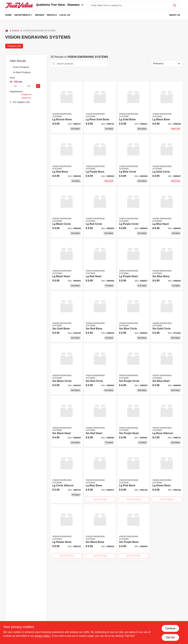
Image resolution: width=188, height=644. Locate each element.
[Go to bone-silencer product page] (167, 421)
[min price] (15, 86)
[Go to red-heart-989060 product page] (100, 421)
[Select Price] (38, 86)
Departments (22, 15)
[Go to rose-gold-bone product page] (100, 107)
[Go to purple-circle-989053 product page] (133, 369)
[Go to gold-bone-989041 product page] (133, 107)
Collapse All (26, 95)
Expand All (26, 98)
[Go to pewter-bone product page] (67, 532)
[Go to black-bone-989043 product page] (100, 532)
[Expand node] (11, 102)
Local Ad (65, 15)
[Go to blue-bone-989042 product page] (167, 264)
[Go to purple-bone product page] (100, 160)
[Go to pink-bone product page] (133, 476)
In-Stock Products (22, 72)
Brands (40, 15)
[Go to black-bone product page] (167, 107)
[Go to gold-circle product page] (167, 317)
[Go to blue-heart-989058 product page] (167, 369)
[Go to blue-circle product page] (133, 160)
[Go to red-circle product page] (100, 212)
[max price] (29, 86)
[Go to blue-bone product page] (100, 476)
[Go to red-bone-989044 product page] (100, 317)
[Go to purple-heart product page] (133, 264)
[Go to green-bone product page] (167, 476)
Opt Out (170, 637)
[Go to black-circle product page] (67, 369)
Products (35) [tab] (14, 46)
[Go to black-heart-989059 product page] (67, 421)
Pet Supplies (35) (21, 102)
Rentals (52, 15)
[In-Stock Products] (11, 72)
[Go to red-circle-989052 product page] (100, 369)
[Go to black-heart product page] (67, 264)
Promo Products (21, 67)
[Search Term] (133, 5)
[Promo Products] (11, 67)
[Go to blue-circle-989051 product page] (133, 317)
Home (8, 15)
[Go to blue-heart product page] (167, 212)
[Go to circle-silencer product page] (67, 476)
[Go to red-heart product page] (100, 264)
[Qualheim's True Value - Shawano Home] (20, 5)
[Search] (175, 5)
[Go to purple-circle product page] (133, 212)
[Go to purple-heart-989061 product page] (133, 421)
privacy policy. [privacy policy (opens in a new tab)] (43, 636)
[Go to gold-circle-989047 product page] (167, 160)
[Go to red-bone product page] (67, 160)
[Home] (7, 31)
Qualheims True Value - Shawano (60, 5)
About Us (175, 15)
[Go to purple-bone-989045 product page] (133, 532)
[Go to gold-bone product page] (67, 317)
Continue (170, 628)
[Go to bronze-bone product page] (67, 107)
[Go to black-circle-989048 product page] (67, 212)
